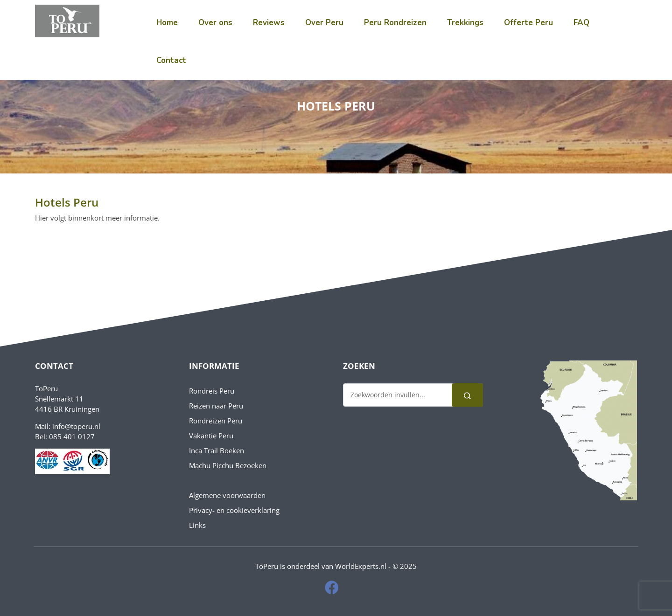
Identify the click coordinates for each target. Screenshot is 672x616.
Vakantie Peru (211, 436)
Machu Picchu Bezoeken (228, 465)
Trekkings (465, 23)
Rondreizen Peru (216, 421)
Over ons (215, 23)
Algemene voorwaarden (227, 495)
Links (197, 525)
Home (167, 23)
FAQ (581, 23)
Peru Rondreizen (395, 23)
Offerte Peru (528, 23)
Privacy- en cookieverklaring (234, 510)
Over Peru (324, 23)
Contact (171, 60)
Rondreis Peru (212, 391)
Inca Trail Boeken (217, 450)
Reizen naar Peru (216, 406)
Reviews (269, 23)
